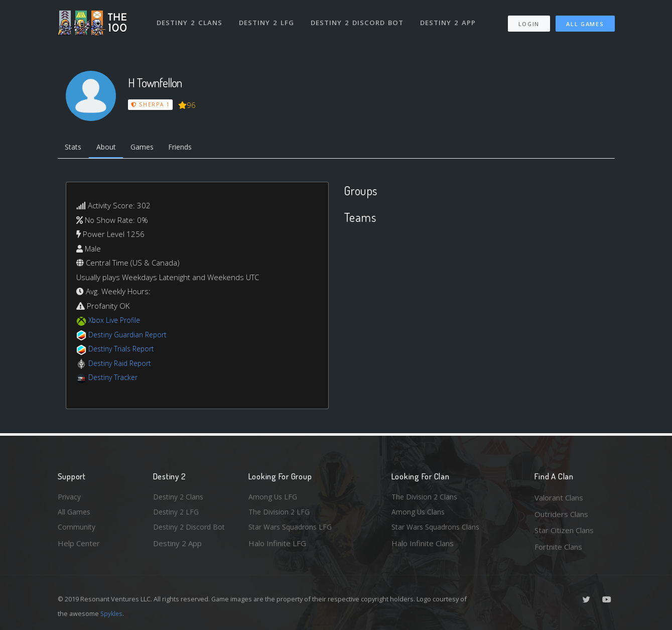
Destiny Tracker (115, 379)
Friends (190, 148)
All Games (585, 20)
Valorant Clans (559, 497)
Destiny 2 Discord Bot (359, 19)
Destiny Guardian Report (131, 336)
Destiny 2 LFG (268, 19)
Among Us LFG (274, 497)
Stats (75, 148)
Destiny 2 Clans (190, 19)
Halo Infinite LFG (277, 547)
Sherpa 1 (151, 104)
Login (529, 20)
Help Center (79, 547)
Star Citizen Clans (564, 530)
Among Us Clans (419, 514)
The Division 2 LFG (281, 514)
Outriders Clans (561, 514)
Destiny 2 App (450, 19)
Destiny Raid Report (122, 365)
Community (77, 530)
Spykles (112, 613)
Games (149, 148)
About (110, 148)
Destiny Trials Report (124, 350)
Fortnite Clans (558, 547)
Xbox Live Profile (116, 322)
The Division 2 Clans (426, 497)
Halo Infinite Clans (423, 547)
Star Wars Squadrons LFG (293, 530)
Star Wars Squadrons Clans (438, 530)
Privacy (70, 497)
